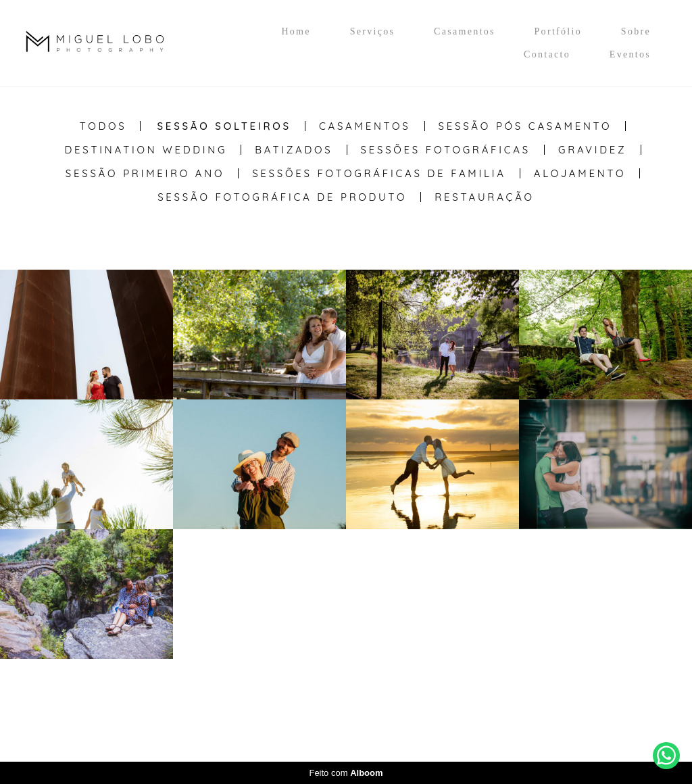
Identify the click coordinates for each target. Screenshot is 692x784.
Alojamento (580, 173)
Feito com (346, 773)
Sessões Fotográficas (446, 150)
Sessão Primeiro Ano (145, 173)
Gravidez (593, 150)
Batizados (294, 150)
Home (296, 31)
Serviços (373, 31)
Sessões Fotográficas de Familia (379, 173)
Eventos (630, 54)
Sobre (636, 31)
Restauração (485, 197)
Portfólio (558, 31)
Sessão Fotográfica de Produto (282, 197)
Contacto (547, 54)
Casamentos (465, 31)
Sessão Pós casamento (525, 126)
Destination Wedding (146, 150)
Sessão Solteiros (224, 126)
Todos (103, 126)
